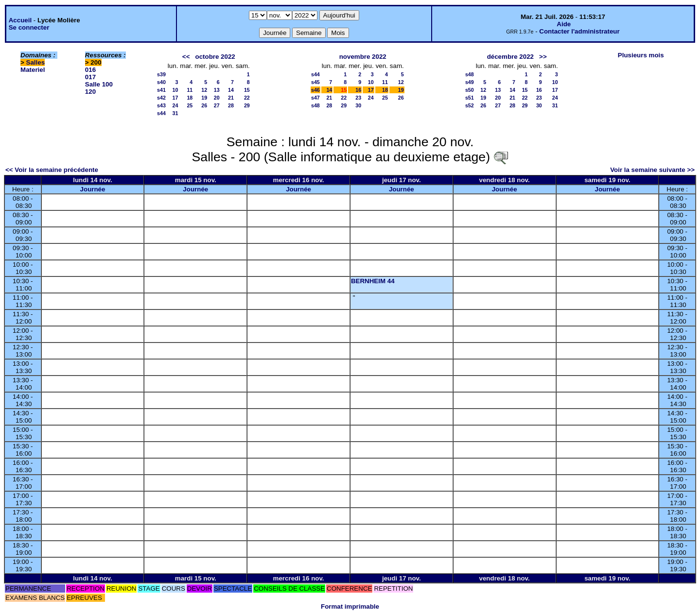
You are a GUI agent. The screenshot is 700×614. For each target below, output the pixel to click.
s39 (161, 74)
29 (247, 105)
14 (231, 90)
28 (231, 105)
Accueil (20, 20)
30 (358, 105)
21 (231, 98)
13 (217, 90)
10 (175, 90)
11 (190, 90)
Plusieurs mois (641, 55)
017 (90, 77)
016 (90, 70)
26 (204, 105)
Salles (36, 62)
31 (175, 113)
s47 (315, 98)
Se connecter (29, 27)
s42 (161, 98)
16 (358, 90)
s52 (470, 105)
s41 (161, 90)
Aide (564, 24)
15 (247, 90)
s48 (315, 105)
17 (175, 98)
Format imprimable (350, 606)
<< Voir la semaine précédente (52, 170)
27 (217, 105)
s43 (161, 105)
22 (247, 98)
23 (358, 98)
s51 (470, 98)
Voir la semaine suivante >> (652, 170)
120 (90, 92)
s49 (470, 82)
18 (190, 98)
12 (204, 90)
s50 (470, 90)
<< (186, 57)
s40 (161, 82)
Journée (93, 189)
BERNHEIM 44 (373, 281)
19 (204, 98)
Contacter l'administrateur (579, 31)
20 (217, 98)
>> (543, 57)
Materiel (33, 70)
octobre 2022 (215, 57)
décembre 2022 (510, 57)
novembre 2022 (363, 57)
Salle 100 (99, 84)
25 (190, 105)
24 (175, 105)
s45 (315, 82)
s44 (161, 113)
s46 (315, 90)
